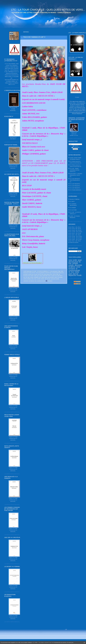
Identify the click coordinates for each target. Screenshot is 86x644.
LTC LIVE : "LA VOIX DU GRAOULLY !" (75, 213)
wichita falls (45, 276)
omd (78, 267)
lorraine (72, 269)
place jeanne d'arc (48, 274)
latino (32, 276)
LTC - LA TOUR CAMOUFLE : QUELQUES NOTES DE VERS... (48, 10)
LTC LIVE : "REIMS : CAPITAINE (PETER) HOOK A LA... (75, 170)
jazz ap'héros (51, 277)
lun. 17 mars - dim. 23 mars (76, 232)
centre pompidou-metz (28, 279)
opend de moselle (55, 279)
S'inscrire (76, 146)
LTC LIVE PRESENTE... (75, 184)
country (32, 277)
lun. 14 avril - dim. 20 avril (76, 230)
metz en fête (56, 274)
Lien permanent (54, 271)
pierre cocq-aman (59, 277)
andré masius (45, 277)
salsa (35, 276)
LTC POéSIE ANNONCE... (76, 190)
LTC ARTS (72, 201)
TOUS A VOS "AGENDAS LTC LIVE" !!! (34, 37)
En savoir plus (70, 643)
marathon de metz (41, 281)
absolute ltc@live (75, 266)
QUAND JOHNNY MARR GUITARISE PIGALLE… (75, 159)
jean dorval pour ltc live (75, 262)
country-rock (54, 276)
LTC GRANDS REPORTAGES (73, 205)
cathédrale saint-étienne (29, 281)
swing (41, 276)
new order (73, 260)
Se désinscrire (76, 147)
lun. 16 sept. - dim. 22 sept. (76, 238)
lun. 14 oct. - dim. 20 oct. (75, 235)
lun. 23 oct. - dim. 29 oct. (75, 241)
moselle (38, 279)
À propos (77, 97)
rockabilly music (37, 277)
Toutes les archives (74, 242)
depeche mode (75, 275)
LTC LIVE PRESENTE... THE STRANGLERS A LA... (75, 180)
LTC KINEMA (73, 208)
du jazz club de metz (39, 274)
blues (49, 276)
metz (77, 272)
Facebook (49, 281)
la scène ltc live (48, 273)
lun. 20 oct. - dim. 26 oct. (75, 227)
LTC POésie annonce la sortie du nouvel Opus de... (76, 162)
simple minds (73, 264)
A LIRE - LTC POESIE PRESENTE (75, 217)
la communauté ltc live (74, 270)
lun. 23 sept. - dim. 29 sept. (76, 236)
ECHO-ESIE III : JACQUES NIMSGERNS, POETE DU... (76, 175)
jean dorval (73, 274)
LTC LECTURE (73, 210)
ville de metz (48, 279)
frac (36, 281)
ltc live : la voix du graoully (38, 273)
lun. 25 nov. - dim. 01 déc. (76, 233)
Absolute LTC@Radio (75, 199)
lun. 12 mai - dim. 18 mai (75, 229)
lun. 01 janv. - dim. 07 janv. (76, 239)
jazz (38, 276)
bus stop (28, 277)
